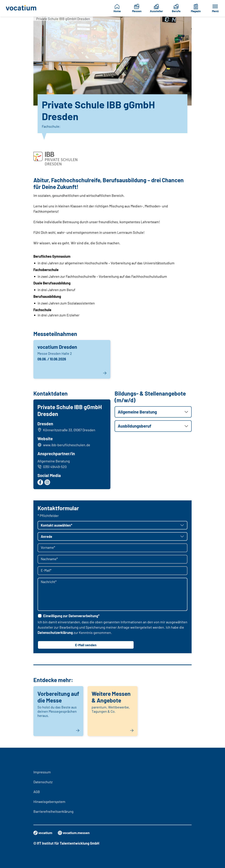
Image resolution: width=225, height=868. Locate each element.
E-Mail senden (86, 645)
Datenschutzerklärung (55, 633)
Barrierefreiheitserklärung (53, 811)
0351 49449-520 (52, 467)
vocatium (43, 833)
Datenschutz (43, 782)
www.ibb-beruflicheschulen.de (67, 445)
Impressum (42, 772)
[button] (153, 412)
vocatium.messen (75, 833)
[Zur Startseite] (21, 8)
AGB (37, 792)
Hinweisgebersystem (49, 802)
